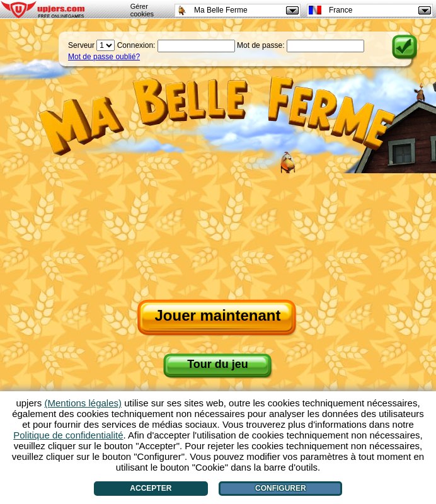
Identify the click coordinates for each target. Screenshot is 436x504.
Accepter (151, 488)
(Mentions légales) (83, 403)
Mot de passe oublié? (104, 57)
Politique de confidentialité (68, 435)
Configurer (281, 488)
